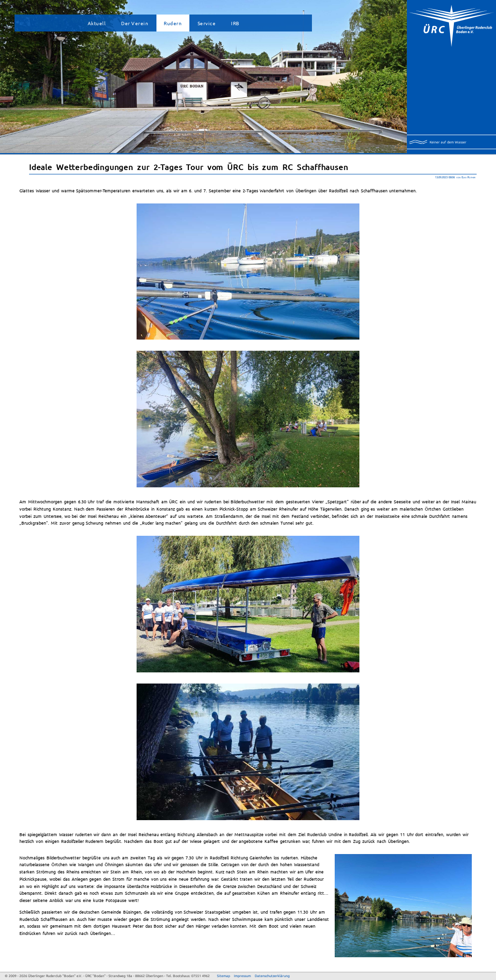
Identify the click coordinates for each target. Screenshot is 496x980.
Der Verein (135, 23)
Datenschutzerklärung (272, 976)
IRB (235, 23)
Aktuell (97, 23)
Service (207, 23)
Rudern (173, 23)
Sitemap (224, 976)
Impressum (242, 976)
